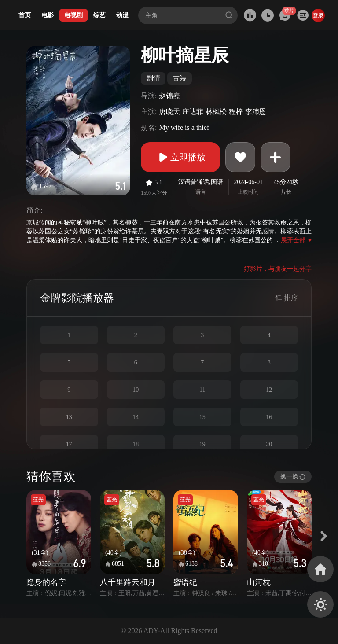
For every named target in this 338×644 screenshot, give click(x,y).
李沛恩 (256, 112)
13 (69, 417)
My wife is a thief (184, 127)
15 (202, 417)
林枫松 (216, 112)
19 (202, 444)
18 (136, 444)
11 (202, 390)
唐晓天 (169, 112)
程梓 (236, 112)
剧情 (153, 78)
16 (269, 417)
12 (269, 390)
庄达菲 (193, 112)
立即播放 (180, 157)
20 (269, 444)
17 (69, 444)
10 (136, 390)
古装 (180, 78)
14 (136, 417)
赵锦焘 (169, 96)
